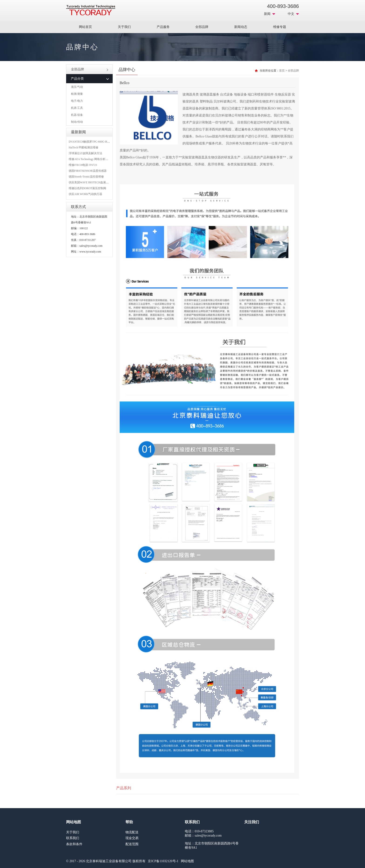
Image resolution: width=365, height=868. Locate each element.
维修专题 (280, 27)
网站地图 (187, 861)
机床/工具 (77, 108)
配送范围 (132, 844)
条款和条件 (74, 844)
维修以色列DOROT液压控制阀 (87, 188)
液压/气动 (77, 87)
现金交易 (132, 838)
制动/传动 (77, 122)
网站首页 (85, 27)
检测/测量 (77, 94)
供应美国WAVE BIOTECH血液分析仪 (91, 182)
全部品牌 (202, 27)
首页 (282, 71)
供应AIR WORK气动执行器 (85, 194)
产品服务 (163, 27)
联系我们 (73, 838)
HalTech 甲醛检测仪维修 (83, 147)
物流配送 (132, 832)
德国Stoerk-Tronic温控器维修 (86, 177)
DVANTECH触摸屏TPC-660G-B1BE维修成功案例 (99, 142)
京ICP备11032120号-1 (163, 861)
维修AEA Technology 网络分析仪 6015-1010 (95, 159)
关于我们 (124, 27)
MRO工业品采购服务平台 (91, 10)
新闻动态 (241, 27)
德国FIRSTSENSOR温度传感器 (88, 171)
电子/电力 (77, 101)
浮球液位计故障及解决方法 (85, 153)
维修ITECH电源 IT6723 (83, 165)
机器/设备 (77, 115)
